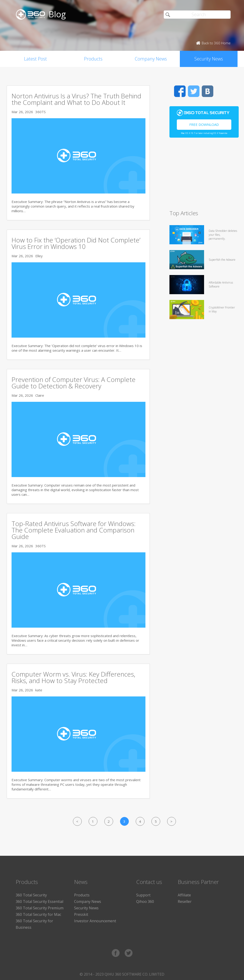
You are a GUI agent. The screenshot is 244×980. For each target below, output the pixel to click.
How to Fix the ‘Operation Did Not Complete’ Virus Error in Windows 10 (76, 243)
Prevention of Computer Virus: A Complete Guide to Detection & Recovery (74, 383)
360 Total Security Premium (40, 908)
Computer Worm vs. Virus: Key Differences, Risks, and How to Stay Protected (73, 677)
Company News (151, 59)
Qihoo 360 (145, 901)
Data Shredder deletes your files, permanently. (223, 235)
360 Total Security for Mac (38, 914)
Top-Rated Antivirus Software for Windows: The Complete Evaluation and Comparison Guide (74, 530)
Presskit (81, 914)
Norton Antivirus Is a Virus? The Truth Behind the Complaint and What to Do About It (76, 99)
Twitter (194, 91)
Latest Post (35, 59)
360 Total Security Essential (39, 901)
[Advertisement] (203, 176)
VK (208, 91)
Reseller (185, 901)
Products (93, 59)
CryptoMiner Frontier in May (222, 309)
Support (143, 895)
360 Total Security (31, 895)
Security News (209, 59)
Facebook (180, 91)
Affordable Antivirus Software (221, 284)
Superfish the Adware (222, 260)
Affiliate (184, 895)
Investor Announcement (95, 921)
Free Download (204, 124)
